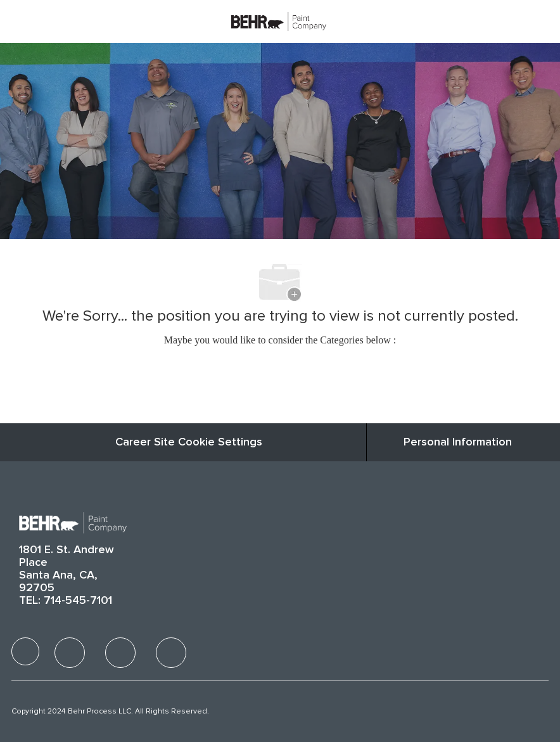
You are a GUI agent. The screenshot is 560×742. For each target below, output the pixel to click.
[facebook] (25, 651)
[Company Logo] (279, 21)
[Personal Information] (458, 442)
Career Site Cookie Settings (189, 442)
